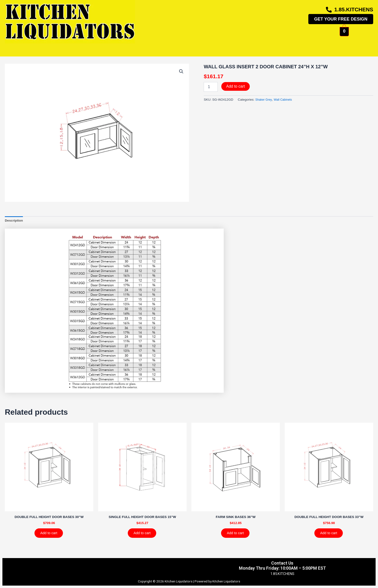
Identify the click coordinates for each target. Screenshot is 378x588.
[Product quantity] (211, 87)
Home (49, 47)
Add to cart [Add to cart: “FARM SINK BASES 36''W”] (238, 535)
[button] (181, 72)
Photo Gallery (166, 47)
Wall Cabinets (285, 100)
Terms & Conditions (91, 566)
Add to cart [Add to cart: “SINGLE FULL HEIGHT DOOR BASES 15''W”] (144, 535)
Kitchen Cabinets (89, 47)
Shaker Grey (264, 100)
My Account (281, 47)
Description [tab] (15, 221)
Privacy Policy (54, 566)
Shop (130, 47)
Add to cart (235, 86)
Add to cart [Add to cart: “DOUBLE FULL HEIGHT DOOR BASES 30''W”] (51, 535)
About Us (244, 47)
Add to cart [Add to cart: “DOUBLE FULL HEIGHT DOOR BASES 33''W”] (331, 535)
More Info (208, 47)
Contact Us (321, 47)
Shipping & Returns (133, 566)
